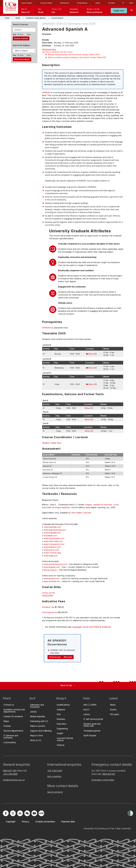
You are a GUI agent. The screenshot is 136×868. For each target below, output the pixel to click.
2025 (21, 35)
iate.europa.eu (50, 570)
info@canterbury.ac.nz (14, 780)
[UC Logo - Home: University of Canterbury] (11, 7)
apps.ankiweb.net (52, 581)
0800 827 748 (9, 771)
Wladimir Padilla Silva (52, 443)
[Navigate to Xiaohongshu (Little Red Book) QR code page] (41, 813)
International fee (50, 612)
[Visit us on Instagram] (13, 813)
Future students (27, 3)
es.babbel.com (50, 536)
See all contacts (55, 792)
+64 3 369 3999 (10, 774)
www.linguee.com (52, 567)
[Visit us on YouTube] (34, 813)
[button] (119, 11)
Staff (131, 3)
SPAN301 (46, 92)
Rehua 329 (93, 354)
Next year (68, 657)
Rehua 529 (93, 368)
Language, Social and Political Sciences (91, 627)
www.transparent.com (54, 544)
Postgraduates (82, 3)
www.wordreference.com (55, 564)
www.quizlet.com (52, 578)
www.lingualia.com (52, 533)
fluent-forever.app (52, 553)
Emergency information (103, 780)
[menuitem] (25, 11)
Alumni (98, 3)
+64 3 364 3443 (55, 771)
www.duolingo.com (52, 527)
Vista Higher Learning (81, 513)
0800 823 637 (109, 774)
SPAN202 (46, 328)
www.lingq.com (51, 556)
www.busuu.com (51, 550)
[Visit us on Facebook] (6, 813)
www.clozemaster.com (54, 538)
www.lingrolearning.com (55, 530)
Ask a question (54, 776)
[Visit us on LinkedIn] (20, 813)
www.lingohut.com (52, 547)
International (65, 3)
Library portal (48, 593)
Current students (46, 3)
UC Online (111, 3)
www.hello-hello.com (53, 541)
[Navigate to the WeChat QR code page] (27, 813)
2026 (29, 35)
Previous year (55, 657)
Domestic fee (48, 607)
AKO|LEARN (48, 596)
